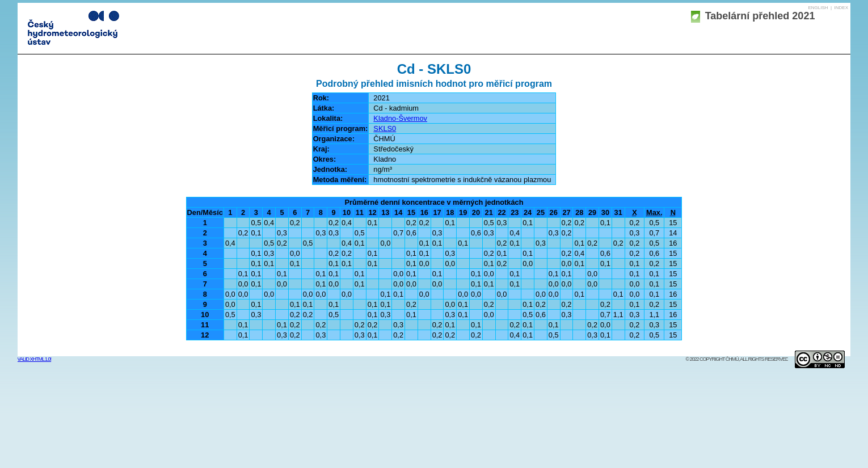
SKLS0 (385, 128)
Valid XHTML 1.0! (35, 359)
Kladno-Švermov (400, 118)
